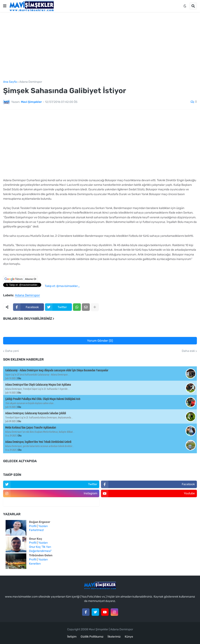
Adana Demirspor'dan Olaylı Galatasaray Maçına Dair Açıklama (38, 385)
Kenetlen (35, 564)
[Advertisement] (100, 46)
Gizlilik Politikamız (92, 637)
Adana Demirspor (31, 82)
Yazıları (43, 526)
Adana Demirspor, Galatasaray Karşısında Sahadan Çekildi (36, 413)
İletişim (72, 637)
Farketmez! (36, 530)
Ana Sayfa (10, 82)
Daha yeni (12, 351)
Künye (129, 637)
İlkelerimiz (114, 637)
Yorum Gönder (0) (100, 341)
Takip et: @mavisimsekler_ (62, 286)
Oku (19, 378)
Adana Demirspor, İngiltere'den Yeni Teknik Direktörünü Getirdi (38, 442)
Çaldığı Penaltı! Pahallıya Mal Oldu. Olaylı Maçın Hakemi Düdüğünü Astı (43, 399)
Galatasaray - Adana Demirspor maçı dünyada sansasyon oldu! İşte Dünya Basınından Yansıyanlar (57, 370)
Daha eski (188, 351)
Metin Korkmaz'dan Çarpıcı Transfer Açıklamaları (31, 428)
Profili (33, 526)
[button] (5, 6)
